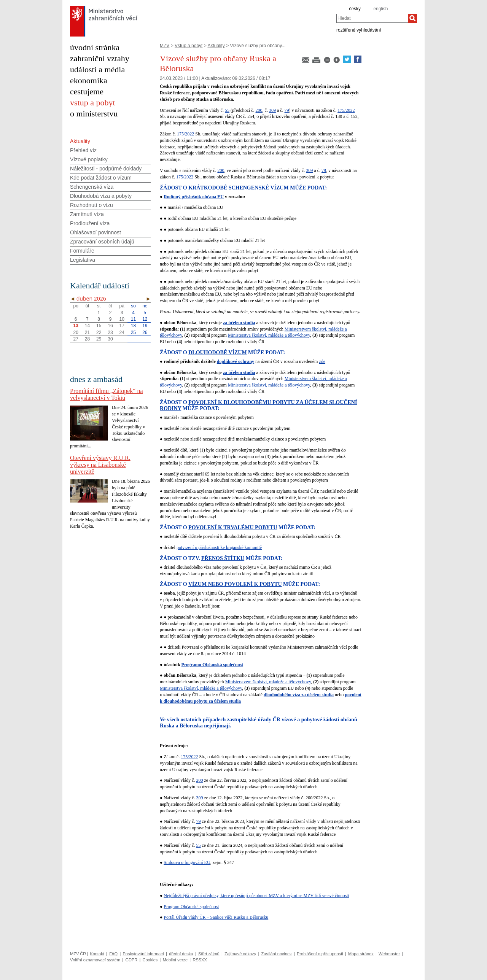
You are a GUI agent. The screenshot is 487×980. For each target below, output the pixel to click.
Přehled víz (83, 150)
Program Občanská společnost (191, 907)
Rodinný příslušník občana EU (194, 197)
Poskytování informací (143, 954)
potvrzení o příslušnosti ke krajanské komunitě (219, 547)
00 (260, 110)
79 (287, 110)
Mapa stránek (361, 954)
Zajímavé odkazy (240, 954)
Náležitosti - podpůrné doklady (106, 169)
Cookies (150, 960)
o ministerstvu (94, 114)
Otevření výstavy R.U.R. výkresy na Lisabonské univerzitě (100, 465)
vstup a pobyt (93, 103)
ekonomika (89, 80)
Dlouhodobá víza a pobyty (101, 196)
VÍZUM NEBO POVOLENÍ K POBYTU (235, 584)
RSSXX (200, 960)
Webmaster (389, 954)
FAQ (113, 954)
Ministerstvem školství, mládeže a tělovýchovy (268, 682)
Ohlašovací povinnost (95, 232)
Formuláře (82, 251)
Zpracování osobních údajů (102, 242)
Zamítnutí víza (87, 214)
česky (355, 9)
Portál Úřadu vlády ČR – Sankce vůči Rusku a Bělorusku (216, 917)
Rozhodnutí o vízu (92, 205)
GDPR (131, 960)
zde (322, 361)
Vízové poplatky (89, 159)
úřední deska (181, 954)
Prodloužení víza (90, 223)
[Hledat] (412, 18)
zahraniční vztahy (100, 58)
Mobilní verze (175, 960)
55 (227, 110)
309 (272, 110)
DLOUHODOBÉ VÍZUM (217, 352)
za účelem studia (239, 323)
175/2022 (346, 110)
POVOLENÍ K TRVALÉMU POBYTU (233, 527)
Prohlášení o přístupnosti (320, 954)
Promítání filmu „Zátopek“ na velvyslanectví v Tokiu (107, 394)
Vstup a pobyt (189, 46)
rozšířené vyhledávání (359, 30)
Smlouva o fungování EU (187, 862)
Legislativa (83, 260)
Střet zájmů (209, 954)
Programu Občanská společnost (212, 665)
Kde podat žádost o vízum (101, 178)
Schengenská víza (92, 187)
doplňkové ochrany (236, 361)
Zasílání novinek (277, 954)
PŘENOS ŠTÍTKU (223, 558)
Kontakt (97, 954)
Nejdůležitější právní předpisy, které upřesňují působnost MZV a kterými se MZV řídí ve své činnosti (256, 896)
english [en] (380, 9)
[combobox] (372, 18)
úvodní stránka (95, 47)
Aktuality (216, 46)
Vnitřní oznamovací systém (95, 960)
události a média (97, 69)
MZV (165, 46)
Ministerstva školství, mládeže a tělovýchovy (269, 335)
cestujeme (87, 91)
